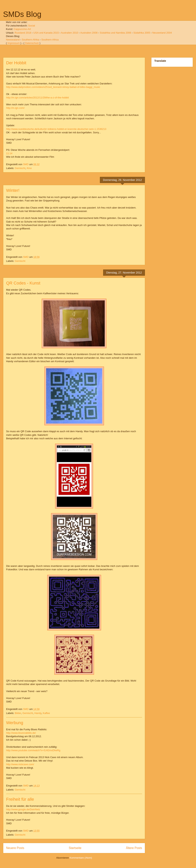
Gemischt (20, 168)
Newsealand (13, 40)
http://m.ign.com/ (15, 108)
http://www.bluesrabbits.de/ (21, 733)
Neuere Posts (15, 848)
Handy (38, 713)
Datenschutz (32, 43)
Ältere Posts (134, 848)
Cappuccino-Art (22, 29)
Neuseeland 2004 (162, 33)
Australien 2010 (69, 33)
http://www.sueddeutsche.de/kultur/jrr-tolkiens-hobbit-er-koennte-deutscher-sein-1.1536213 (56, 129)
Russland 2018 (23, 33)
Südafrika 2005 (142, 33)
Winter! (13, 190)
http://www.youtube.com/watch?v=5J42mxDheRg (33, 750)
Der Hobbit (16, 63)
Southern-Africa (50, 40)
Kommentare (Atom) (81, 858)
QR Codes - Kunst (23, 283)
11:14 (9, 153)
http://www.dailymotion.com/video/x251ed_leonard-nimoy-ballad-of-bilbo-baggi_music (53, 87)
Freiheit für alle (20, 799)
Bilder (18, 713)
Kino (29, 168)
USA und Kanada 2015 (46, 33)
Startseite (75, 848)
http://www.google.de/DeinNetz (23, 809)
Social (31, 26)
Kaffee (46, 713)
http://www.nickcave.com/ (20, 764)
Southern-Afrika (30, 40)
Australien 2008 (89, 33)
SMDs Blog (22, 14)
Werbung (15, 723)
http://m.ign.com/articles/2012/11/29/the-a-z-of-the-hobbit (37, 98)
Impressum (14, 43)
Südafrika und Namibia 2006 (115, 33)
